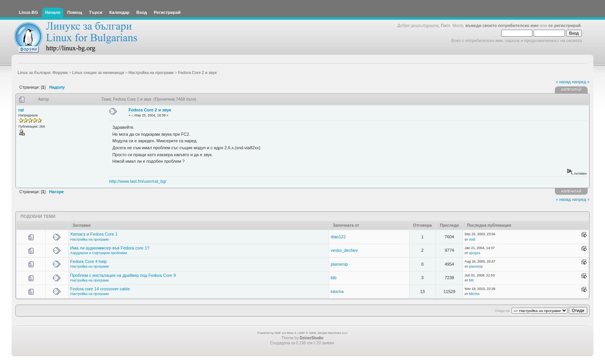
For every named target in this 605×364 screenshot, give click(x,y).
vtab (472, 239)
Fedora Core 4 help (89, 261)
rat (21, 110)
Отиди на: (502, 311)
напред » (581, 82)
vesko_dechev (344, 250)
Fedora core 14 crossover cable (100, 289)
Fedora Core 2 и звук (150, 110)
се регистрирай (564, 25)
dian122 (338, 237)
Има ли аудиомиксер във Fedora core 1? (110, 248)
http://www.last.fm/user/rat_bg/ (138, 181)
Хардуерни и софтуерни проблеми (99, 253)
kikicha (337, 292)
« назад (563, 82)
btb (334, 278)
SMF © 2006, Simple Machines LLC (323, 333)
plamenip (339, 264)
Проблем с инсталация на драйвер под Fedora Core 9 (123, 275)
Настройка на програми (90, 239)
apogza (474, 253)
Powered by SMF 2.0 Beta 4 (277, 333)
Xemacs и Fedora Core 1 (94, 234)
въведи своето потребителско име (502, 25)
